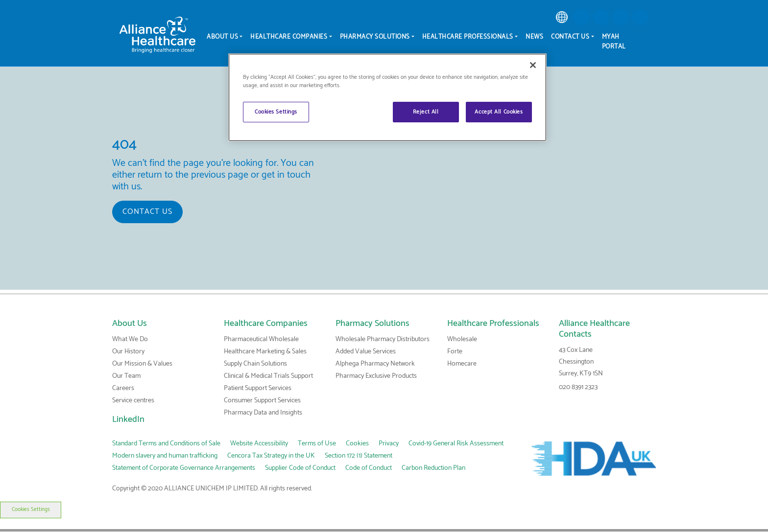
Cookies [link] (357, 444)
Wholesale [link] (462, 339)
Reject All (426, 112)
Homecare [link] (462, 364)
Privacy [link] (389, 444)
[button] (581, 17)
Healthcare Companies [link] (266, 324)
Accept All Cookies (499, 112)
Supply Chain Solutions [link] (255, 364)
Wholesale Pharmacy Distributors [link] (383, 339)
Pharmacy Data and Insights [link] (263, 413)
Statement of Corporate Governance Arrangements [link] (184, 468)
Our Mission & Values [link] (142, 364)
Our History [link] (128, 352)
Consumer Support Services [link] (262, 401)
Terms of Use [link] (317, 444)
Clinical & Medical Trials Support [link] (268, 376)
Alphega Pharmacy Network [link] (375, 364)
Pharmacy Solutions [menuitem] (375, 37)
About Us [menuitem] (222, 37)
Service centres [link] (133, 401)
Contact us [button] (147, 212)
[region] (387, 97)
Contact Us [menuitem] (570, 37)
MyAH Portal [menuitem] (614, 42)
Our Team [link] (126, 376)
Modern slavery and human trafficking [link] (165, 456)
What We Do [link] (130, 339)
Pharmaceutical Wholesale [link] (261, 339)
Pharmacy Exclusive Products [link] (376, 376)
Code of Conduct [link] (369, 468)
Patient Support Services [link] (258, 388)
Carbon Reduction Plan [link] (433, 468)
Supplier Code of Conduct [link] (300, 468)
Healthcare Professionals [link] (493, 324)
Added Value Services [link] (366, 352)
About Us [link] (130, 324)
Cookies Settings (30, 509)
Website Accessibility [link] (259, 444)
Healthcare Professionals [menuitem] (468, 37)
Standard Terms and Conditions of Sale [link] (166, 444)
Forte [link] (455, 352)
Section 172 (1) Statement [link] (359, 456)
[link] (562, 17)
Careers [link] (123, 388)
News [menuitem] (534, 37)
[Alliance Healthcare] (157, 35)
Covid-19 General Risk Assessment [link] (456, 444)
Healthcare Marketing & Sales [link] (265, 352)
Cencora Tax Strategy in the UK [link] (271, 456)
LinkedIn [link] (128, 419)
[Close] (533, 65)
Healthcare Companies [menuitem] (289, 37)
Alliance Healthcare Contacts (594, 329)
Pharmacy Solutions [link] (372, 324)
